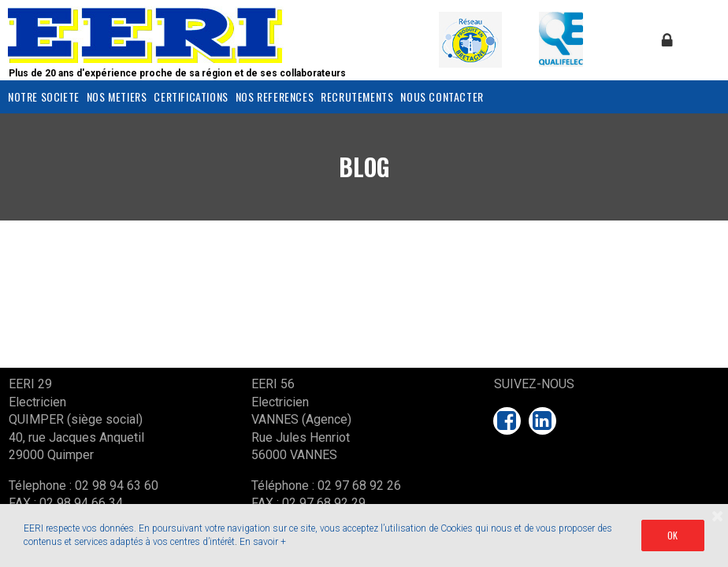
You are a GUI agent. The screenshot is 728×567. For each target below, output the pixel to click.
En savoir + (263, 542)
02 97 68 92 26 (359, 485)
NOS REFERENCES (275, 96)
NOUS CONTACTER (442, 96)
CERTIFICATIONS (191, 96)
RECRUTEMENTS (357, 96)
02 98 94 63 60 (117, 485)
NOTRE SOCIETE (44, 96)
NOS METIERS (117, 96)
